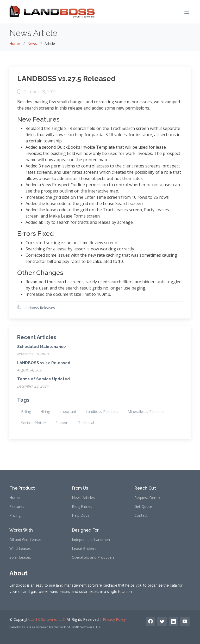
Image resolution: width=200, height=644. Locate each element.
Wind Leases (20, 549)
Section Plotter (34, 423)
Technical (86, 423)
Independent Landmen (91, 540)
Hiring (45, 411)
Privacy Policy (114, 619)
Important (68, 411)
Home (15, 43)
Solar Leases (20, 557)
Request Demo (147, 498)
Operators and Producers (93, 557)
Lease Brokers (84, 549)
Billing (26, 411)
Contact (141, 515)
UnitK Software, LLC (48, 619)
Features (17, 507)
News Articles (83, 498)
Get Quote (143, 507)
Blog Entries (82, 507)
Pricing (15, 515)
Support (62, 423)
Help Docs (81, 515)
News (32, 43)
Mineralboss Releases (146, 411)
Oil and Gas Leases (26, 540)
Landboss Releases (39, 308)
